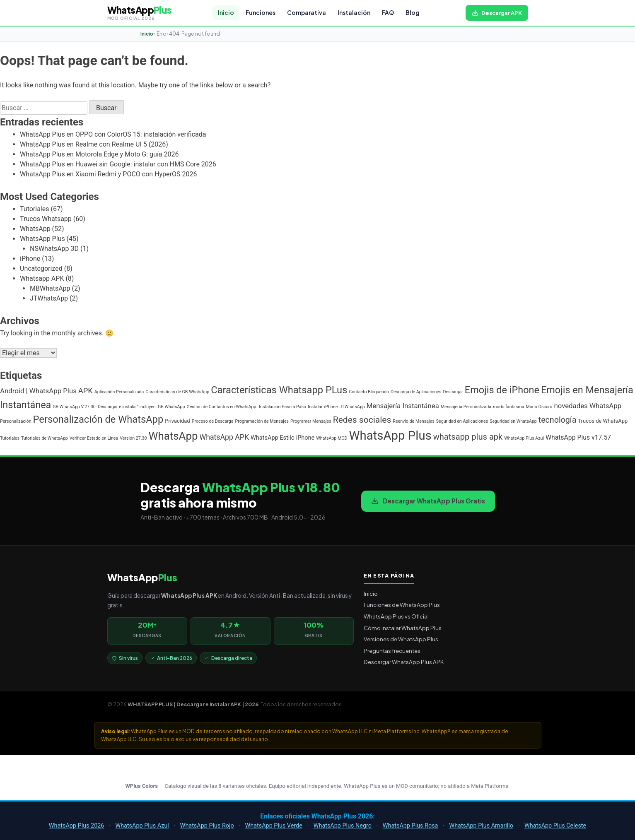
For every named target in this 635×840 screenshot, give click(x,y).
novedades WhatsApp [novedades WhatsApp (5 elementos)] (588, 406)
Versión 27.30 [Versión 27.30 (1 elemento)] (133, 438)
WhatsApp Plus (42, 239)
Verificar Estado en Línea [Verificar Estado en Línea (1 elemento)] (94, 438)
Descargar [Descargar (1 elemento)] (453, 392)
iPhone (30, 259)
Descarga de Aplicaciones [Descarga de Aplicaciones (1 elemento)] (416, 392)
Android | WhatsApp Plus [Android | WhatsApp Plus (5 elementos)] (38, 391)
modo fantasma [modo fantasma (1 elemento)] (508, 407)
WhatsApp (35, 229)
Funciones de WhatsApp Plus (402, 605)
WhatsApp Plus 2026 (77, 826)
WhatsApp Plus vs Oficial (396, 616)
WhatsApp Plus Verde (274, 826)
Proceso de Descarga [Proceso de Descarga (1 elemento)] (213, 421)
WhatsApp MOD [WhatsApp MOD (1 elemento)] (332, 438)
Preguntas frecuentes (392, 651)
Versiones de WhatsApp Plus (401, 639)
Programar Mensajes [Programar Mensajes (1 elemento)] (311, 421)
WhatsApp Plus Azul (142, 826)
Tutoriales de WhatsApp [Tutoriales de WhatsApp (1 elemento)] (45, 438)
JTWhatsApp (49, 298)
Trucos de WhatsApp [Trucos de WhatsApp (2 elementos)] (603, 421)
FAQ (388, 13)
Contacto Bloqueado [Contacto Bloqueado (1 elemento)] (369, 392)
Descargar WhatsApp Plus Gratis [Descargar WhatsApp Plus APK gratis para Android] (428, 501)
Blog (413, 13)
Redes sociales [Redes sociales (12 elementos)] (362, 420)
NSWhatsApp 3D (54, 249)
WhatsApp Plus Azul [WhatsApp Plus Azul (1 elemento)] (524, 438)
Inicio (226, 13)
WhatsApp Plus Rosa (410, 826)
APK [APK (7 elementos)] (86, 391)
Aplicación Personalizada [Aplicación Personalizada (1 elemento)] (119, 392)
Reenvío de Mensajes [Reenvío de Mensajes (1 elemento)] (413, 421)
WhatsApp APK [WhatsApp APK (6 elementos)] (224, 437)
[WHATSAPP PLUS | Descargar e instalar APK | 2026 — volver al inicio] (140, 13)
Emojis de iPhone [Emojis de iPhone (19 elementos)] (502, 390)
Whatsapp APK (42, 278)
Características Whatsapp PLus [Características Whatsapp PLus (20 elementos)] (279, 390)
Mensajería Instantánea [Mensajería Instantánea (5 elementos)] (403, 406)
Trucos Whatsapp (46, 219)
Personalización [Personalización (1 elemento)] (16, 421)
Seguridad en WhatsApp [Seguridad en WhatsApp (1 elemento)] (513, 421)
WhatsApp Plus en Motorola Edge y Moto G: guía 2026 (99, 154)
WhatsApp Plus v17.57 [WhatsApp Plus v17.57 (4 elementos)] (578, 437)
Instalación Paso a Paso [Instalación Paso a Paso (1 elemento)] (282, 407)
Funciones (261, 13)
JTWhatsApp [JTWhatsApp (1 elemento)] (352, 407)
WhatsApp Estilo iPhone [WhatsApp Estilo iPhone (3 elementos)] (282, 438)
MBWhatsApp (50, 288)
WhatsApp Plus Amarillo (481, 826)
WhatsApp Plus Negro (343, 826)
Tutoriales (34, 209)
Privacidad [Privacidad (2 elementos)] (177, 421)
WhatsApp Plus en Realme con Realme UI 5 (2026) (94, 144)
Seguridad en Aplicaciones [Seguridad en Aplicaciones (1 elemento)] (462, 421)
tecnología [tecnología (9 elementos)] (558, 420)
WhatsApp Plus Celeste (555, 826)
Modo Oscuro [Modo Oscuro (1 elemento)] (539, 407)
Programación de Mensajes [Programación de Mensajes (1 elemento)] (262, 421)
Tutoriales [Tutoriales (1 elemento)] (10, 438)
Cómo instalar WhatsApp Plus (403, 628)
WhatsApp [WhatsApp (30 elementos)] (173, 436)
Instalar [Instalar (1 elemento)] (315, 407)
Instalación (354, 13)
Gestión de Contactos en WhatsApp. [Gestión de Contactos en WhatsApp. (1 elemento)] (222, 407)
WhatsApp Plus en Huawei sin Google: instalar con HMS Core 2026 (118, 164)
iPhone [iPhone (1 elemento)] (331, 407)
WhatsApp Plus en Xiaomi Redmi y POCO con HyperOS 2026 (108, 174)
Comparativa (307, 13)
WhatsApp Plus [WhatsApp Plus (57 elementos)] (390, 436)
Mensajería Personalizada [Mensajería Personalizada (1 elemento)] (466, 407)
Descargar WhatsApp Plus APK (404, 662)
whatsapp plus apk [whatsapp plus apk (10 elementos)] (468, 437)
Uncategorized (41, 268)
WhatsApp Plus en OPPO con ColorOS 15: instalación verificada (113, 134)
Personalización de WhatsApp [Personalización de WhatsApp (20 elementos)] (98, 419)
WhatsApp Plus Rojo (207, 826)
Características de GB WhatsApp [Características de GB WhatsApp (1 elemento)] (177, 392)
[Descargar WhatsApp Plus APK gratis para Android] (497, 13)
